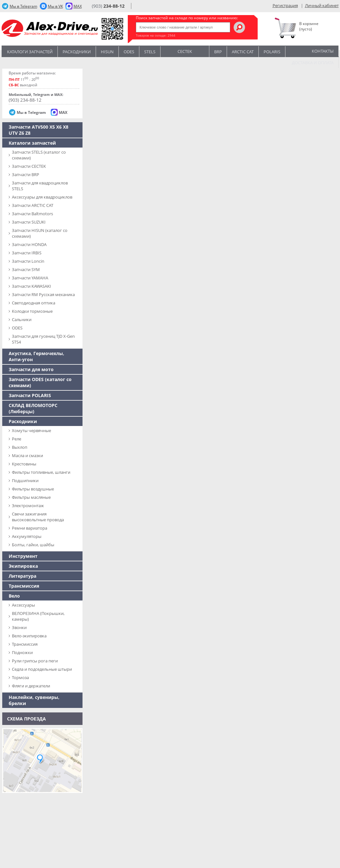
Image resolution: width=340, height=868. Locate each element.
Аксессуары (23, 605)
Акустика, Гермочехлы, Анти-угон (36, 356)
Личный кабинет (322, 5)
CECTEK (185, 51)
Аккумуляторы (27, 536)
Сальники (22, 319)
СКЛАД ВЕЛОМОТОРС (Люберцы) (33, 408)
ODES (17, 328)
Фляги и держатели (31, 686)
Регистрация (285, 5)
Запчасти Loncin (28, 261)
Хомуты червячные (31, 430)
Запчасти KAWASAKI (31, 286)
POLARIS (272, 52)
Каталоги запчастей (30, 52)
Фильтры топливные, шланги (41, 472)
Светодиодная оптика (34, 303)
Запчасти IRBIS (27, 253)
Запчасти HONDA (29, 244)
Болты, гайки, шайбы (33, 545)
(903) (108, 6)
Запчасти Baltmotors (32, 214)
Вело (14, 596)
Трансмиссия (24, 586)
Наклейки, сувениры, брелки (34, 700)
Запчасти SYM (26, 269)
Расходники (77, 52)
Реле (17, 439)
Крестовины (24, 464)
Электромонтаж (28, 506)
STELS (150, 52)
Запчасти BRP (26, 174)
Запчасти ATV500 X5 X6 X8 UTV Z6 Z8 (39, 130)
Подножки (22, 652)
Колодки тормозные (32, 311)
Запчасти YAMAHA (30, 278)
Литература (22, 576)
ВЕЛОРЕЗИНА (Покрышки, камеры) (38, 616)
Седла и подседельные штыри (42, 669)
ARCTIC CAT (243, 52)
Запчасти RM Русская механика (43, 294)
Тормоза (20, 677)
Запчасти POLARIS (30, 395)
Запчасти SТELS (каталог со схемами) (39, 155)
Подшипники (25, 481)
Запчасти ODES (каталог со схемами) (40, 382)
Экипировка (23, 566)
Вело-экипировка (29, 636)
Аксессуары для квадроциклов (42, 197)
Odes (129, 52)
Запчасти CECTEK (29, 166)
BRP (218, 52)
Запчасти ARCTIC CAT (33, 205)
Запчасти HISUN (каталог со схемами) (40, 233)
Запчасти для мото (31, 369)
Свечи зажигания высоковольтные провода (38, 517)
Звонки (19, 627)
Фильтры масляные (31, 497)
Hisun (107, 52)
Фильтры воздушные (33, 489)
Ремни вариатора (30, 528)
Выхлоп (20, 447)
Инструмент (23, 556)
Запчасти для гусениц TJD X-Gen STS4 (43, 339)
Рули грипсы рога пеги (35, 661)
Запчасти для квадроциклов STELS (40, 186)
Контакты (323, 51)
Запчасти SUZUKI (29, 222)
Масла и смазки (27, 455)
